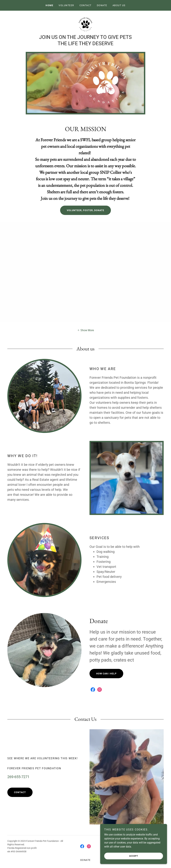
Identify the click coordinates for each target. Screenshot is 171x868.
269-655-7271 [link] (18, 777)
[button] (85, 330)
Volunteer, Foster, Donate (85, 210)
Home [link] (49, 5)
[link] (85, 24)
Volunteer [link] (66, 5)
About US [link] (119, 5)
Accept (134, 856)
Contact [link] (86, 5)
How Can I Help (106, 674)
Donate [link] (102, 5)
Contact (20, 792)
